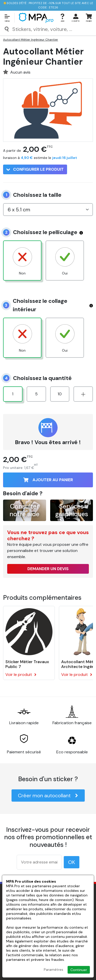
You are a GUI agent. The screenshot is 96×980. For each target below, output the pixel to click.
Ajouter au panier (48, 480)
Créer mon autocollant (48, 795)
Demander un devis (48, 569)
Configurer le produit (35, 169)
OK (72, 862)
